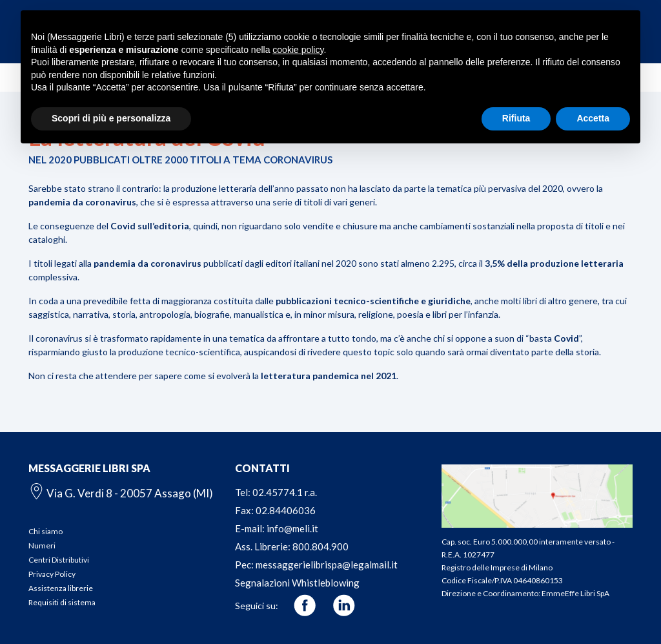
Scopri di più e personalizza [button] (111, 118)
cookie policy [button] (298, 50)
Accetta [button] (593, 118)
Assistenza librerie (61, 588)
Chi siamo (46, 531)
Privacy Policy (52, 574)
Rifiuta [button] (516, 118)
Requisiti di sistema (62, 602)
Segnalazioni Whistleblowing (297, 583)
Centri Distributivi (59, 560)
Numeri (42, 545)
